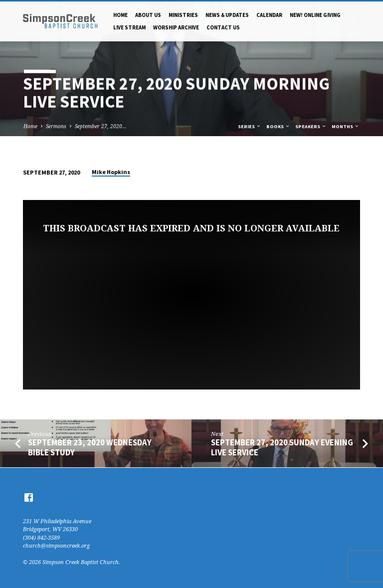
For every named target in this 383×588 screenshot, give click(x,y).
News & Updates (227, 15)
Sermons (56, 126)
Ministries (183, 15)
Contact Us (223, 27)
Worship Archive (176, 27)
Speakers (311, 126)
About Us (148, 15)
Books (278, 126)
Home (120, 15)
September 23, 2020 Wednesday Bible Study (90, 447)
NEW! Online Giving (315, 15)
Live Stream (129, 27)
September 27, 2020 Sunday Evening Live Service (282, 447)
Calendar (269, 15)
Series (250, 126)
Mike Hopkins (111, 172)
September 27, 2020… (101, 126)
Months (346, 126)
